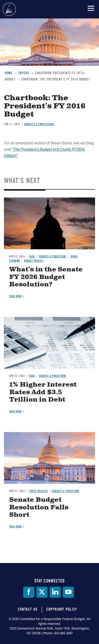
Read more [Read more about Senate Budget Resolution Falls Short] (16, 527)
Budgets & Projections (39, 124)
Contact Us (28, 609)
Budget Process (34, 261)
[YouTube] (68, 592)
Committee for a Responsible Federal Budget (9, 9)
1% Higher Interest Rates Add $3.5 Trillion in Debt (43, 392)
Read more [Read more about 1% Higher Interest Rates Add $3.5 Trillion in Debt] (16, 411)
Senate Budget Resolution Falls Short (39, 508)
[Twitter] (42, 592)
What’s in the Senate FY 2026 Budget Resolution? (46, 277)
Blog (32, 257)
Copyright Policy (62, 609)
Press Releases (39, 491)
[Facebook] (29, 592)
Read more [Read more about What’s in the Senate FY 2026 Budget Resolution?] (16, 296)
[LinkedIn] (55, 592)
